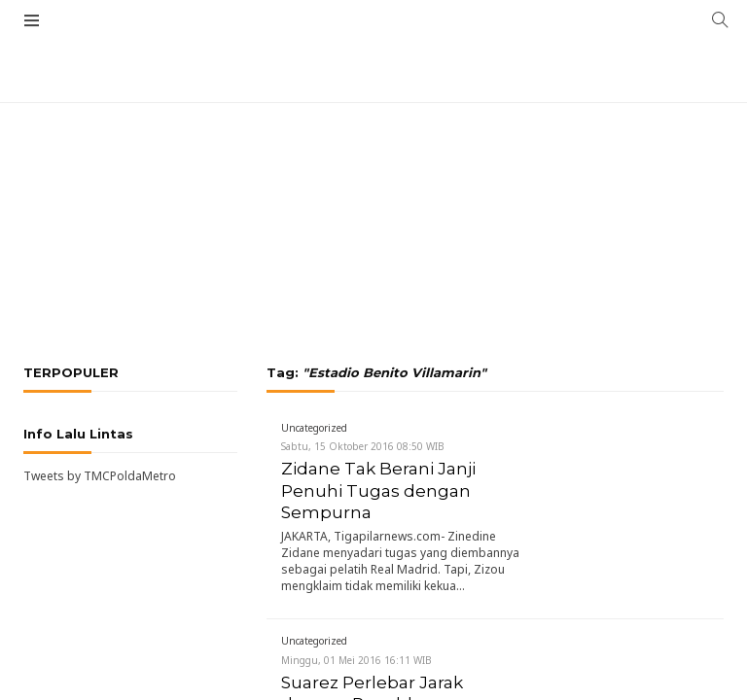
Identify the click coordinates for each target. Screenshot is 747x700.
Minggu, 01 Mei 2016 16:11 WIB (356, 660)
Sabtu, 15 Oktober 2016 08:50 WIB (363, 446)
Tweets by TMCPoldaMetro (100, 476)
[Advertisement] (373, 146)
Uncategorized (314, 428)
